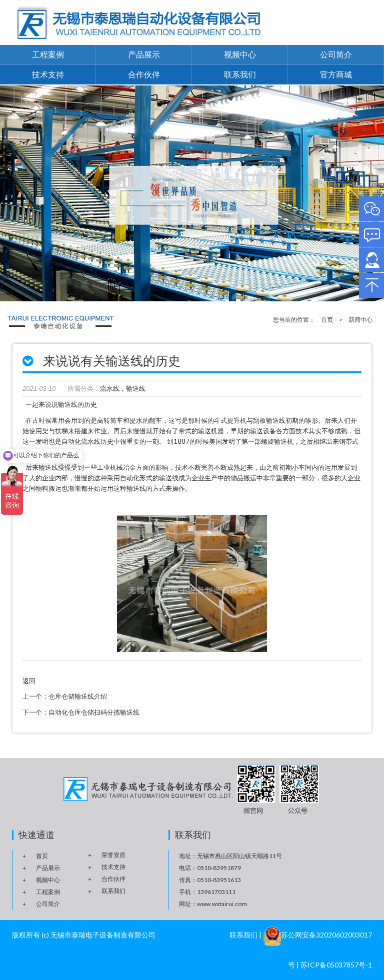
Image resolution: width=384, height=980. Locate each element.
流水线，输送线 (123, 389)
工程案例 (48, 54)
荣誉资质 (113, 855)
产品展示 (144, 54)
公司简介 (336, 54)
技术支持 (48, 74)
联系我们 (240, 74)
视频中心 (240, 54)
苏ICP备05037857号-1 (336, 965)
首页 (327, 320)
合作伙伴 (144, 74)
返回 (29, 681)
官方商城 (336, 74)
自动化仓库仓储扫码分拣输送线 (94, 712)
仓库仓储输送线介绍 (78, 696)
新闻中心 (360, 320)
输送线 (136, 488)
